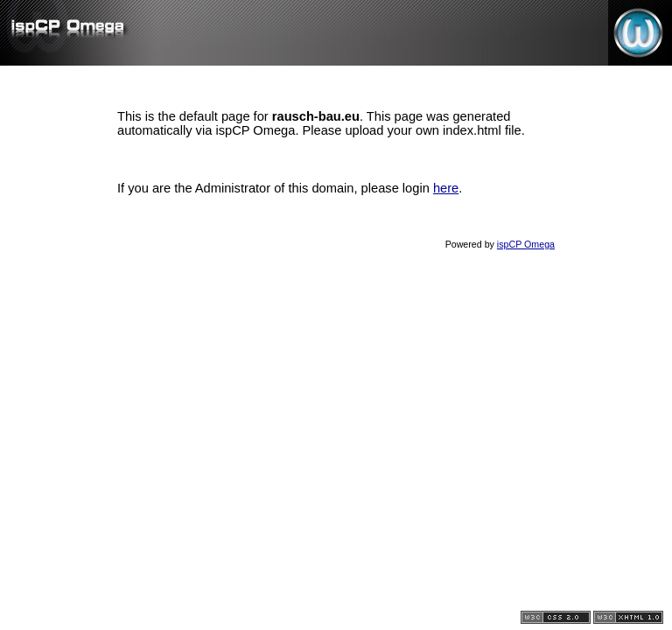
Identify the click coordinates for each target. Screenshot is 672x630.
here (446, 188)
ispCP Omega (526, 244)
